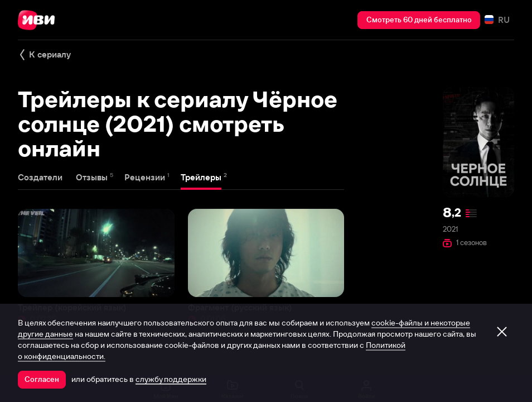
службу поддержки (171, 379)
